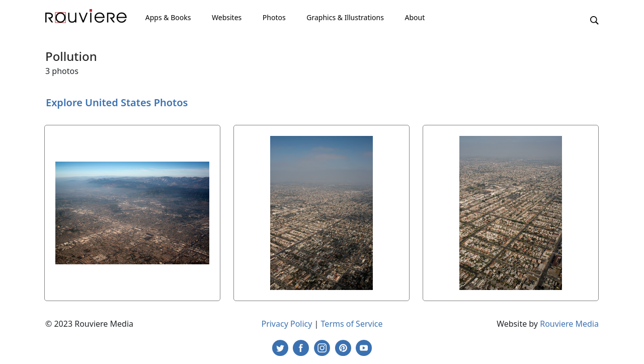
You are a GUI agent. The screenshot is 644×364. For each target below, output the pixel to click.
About (415, 17)
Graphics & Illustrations (345, 17)
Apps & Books (168, 17)
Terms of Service (352, 324)
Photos (274, 17)
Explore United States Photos (117, 102)
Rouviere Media (569, 324)
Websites (227, 17)
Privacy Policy (287, 324)
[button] (594, 20)
